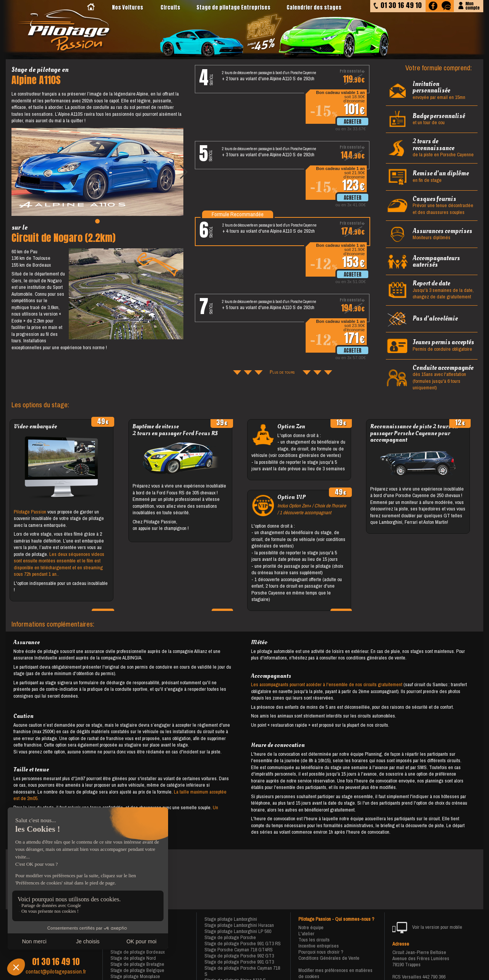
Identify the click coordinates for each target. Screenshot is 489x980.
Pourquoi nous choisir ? (321, 952)
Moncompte (472, 5)
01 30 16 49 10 (56, 962)
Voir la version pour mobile (427, 928)
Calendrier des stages (314, 7)
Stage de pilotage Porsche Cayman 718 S (242, 971)
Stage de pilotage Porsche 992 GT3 (239, 956)
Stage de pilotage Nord (133, 958)
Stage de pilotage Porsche (230, 937)
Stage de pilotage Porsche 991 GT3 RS (243, 944)
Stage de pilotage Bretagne (137, 964)
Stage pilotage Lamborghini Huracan (239, 925)
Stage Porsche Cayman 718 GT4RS (239, 950)
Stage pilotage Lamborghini (231, 919)
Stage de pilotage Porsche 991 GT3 (239, 962)
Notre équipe (311, 927)
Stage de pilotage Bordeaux (138, 952)
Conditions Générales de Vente (329, 958)
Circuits (170, 7)
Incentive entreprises (319, 946)
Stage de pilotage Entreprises (233, 7)
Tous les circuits (314, 940)
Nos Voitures (128, 7)
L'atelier (306, 934)
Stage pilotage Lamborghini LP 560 (238, 931)
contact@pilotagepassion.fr (56, 972)
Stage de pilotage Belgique (137, 970)
